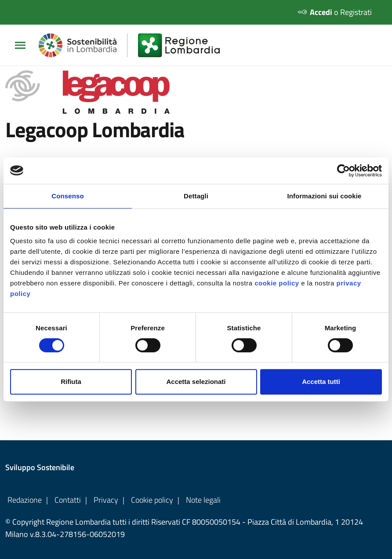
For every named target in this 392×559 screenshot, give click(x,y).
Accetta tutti (321, 382)
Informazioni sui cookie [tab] (325, 196)
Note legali (203, 500)
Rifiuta (71, 382)
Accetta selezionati (196, 382)
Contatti (68, 500)
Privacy (106, 500)
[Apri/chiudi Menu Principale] (24, 45)
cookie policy (277, 283)
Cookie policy (152, 500)
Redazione (25, 500)
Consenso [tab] (67, 196)
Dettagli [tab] (196, 196)
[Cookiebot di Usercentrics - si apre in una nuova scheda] (343, 171)
